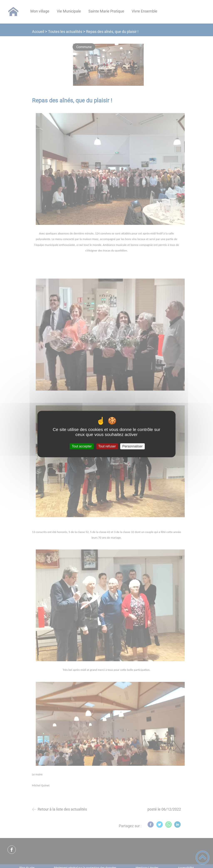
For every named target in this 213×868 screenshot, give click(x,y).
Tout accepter (82, 446)
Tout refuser (107, 446)
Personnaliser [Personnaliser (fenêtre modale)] (133, 446)
